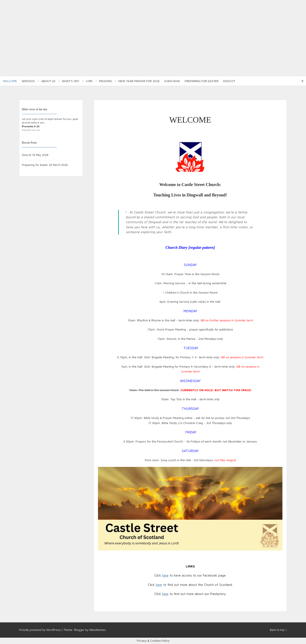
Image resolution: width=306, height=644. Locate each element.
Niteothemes (97, 630)
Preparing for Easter (202, 81)
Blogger (79, 630)
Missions (106, 81)
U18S (89, 81)
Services (28, 81)
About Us (48, 81)
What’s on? (71, 81)
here (165, 575)
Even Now (172, 81)
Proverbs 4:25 (31, 126)
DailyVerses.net (31, 130)
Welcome (10, 81)
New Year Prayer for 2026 (139, 81)
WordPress (54, 630)
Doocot (229, 81)
